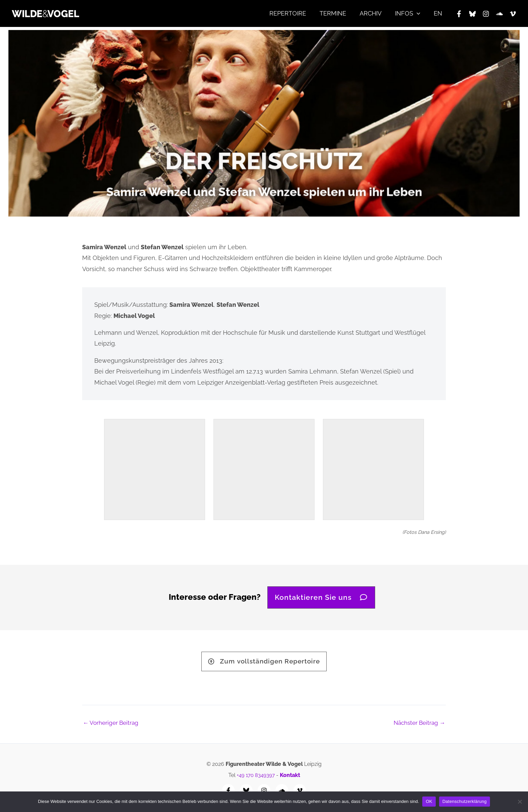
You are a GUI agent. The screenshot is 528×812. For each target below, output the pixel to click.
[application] (419, 13)
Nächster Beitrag (417, 726)
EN (439, 13)
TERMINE (338, 13)
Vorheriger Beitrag (112, 726)
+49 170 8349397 (256, 775)
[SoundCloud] (499, 14)
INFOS (410, 13)
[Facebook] (459, 14)
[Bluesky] (472, 14)
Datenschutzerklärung (465, 801)
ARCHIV (374, 13)
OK (429, 801)
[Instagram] (486, 14)
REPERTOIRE (294, 13)
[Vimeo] (513, 14)
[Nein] (520, 802)
